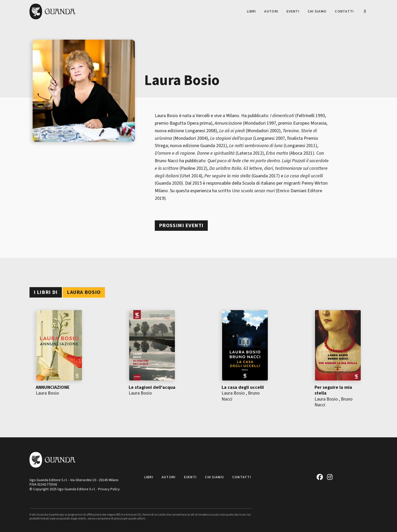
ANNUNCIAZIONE (53, 387)
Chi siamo (317, 11)
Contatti (344, 11)
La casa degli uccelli (243, 387)
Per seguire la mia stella (333, 390)
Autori (271, 11)
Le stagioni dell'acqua (152, 387)
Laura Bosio (47, 393)
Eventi (293, 11)
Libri (251, 11)
